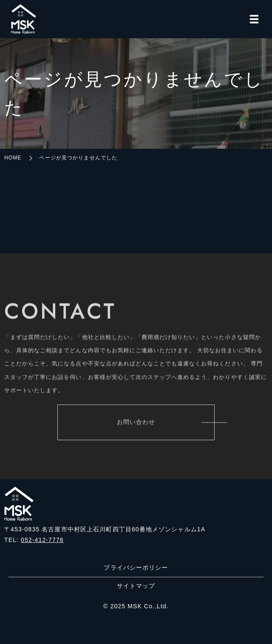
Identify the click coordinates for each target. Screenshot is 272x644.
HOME (13, 158)
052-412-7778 (42, 540)
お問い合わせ (136, 423)
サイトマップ (136, 586)
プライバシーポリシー (136, 567)
